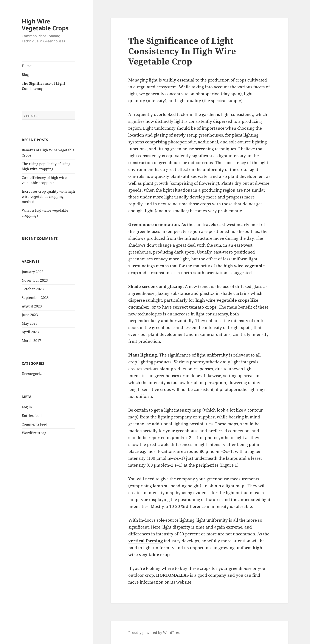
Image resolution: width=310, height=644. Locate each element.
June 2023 (30, 315)
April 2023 (30, 332)
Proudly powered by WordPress (155, 633)
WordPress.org (34, 433)
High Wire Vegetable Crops (45, 25)
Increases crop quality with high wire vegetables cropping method (48, 197)
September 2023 (35, 298)
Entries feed (32, 416)
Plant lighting (143, 355)
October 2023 (33, 289)
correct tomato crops (195, 307)
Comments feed (35, 424)
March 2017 (31, 341)
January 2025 (33, 272)
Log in (27, 407)
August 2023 (32, 306)
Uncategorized (34, 374)
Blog (25, 75)
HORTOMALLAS (172, 575)
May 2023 (30, 323)
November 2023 (35, 280)
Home (27, 66)
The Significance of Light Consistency (43, 86)
